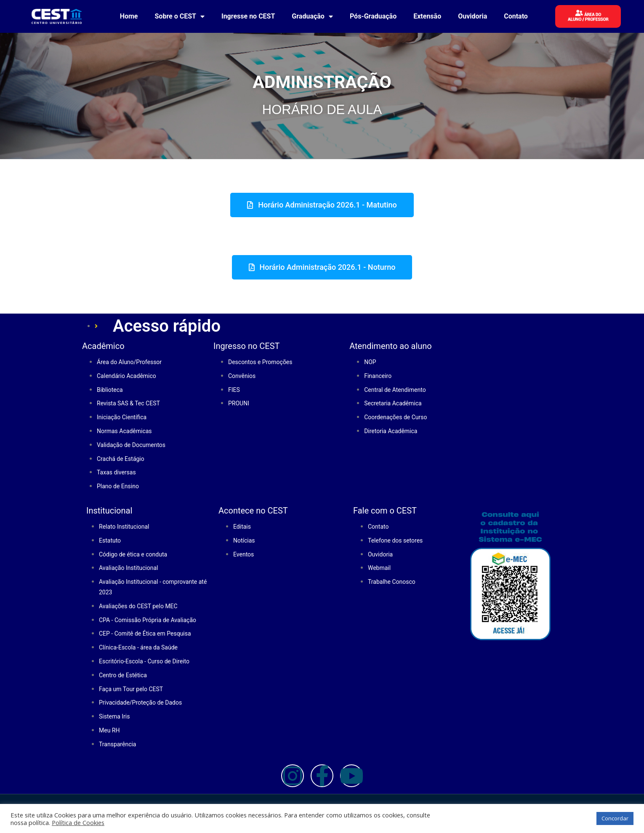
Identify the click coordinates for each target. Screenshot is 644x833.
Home (129, 16)
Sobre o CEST (180, 16)
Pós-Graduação (373, 16)
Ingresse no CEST (248, 16)
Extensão (427, 16)
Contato (516, 16)
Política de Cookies (78, 822)
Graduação (312, 16)
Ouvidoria (472, 16)
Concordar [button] (615, 818)
